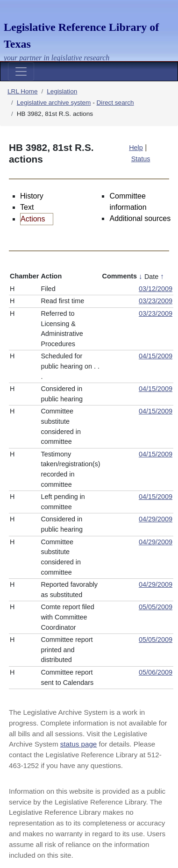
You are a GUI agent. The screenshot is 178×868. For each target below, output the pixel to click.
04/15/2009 (156, 356)
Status (141, 159)
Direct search (115, 103)
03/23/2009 (156, 301)
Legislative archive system (54, 103)
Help (136, 148)
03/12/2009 (156, 289)
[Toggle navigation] (21, 71)
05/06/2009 (156, 672)
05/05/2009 (156, 607)
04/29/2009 (156, 519)
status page (79, 744)
